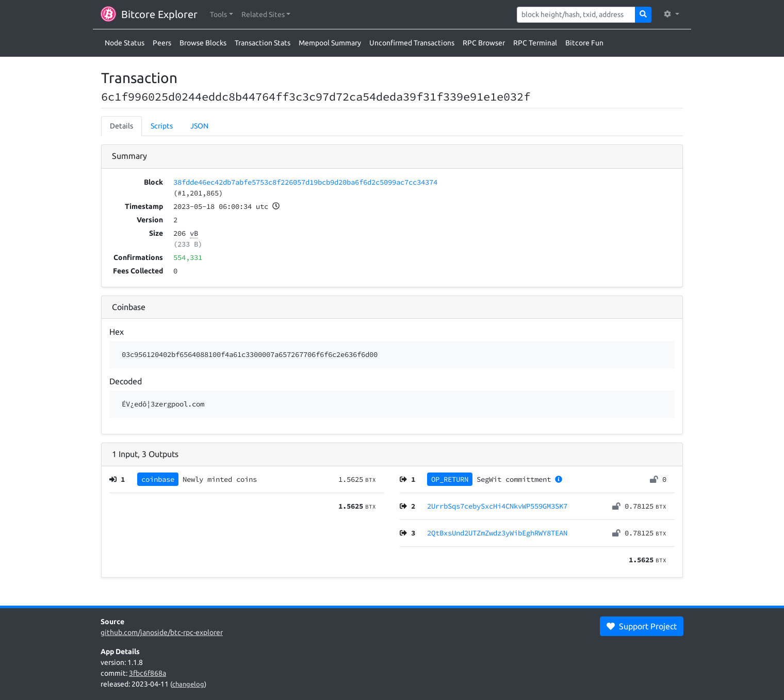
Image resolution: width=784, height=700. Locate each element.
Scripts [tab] (162, 126)
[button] (222, 15)
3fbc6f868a (148, 673)
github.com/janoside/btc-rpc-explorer (162, 632)
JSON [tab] (199, 126)
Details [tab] (121, 126)
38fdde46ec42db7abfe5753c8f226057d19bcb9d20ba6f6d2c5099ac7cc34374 (305, 182)
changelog (188, 684)
